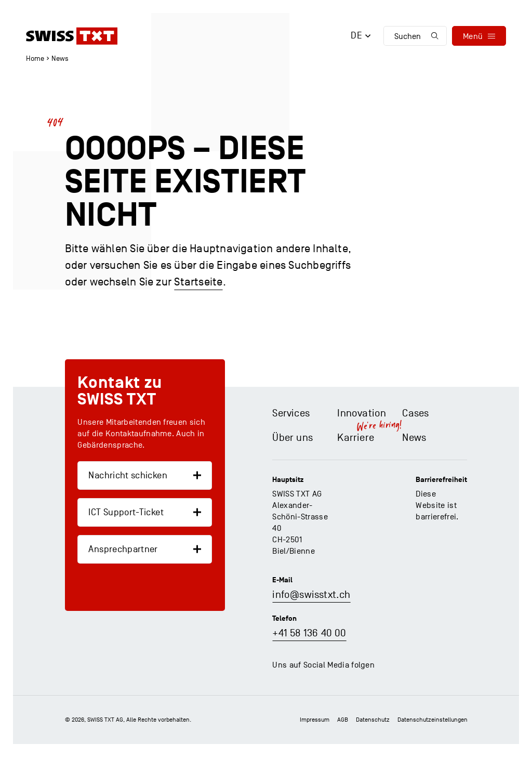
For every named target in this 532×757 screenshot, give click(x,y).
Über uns (292, 438)
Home (35, 58)
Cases (415, 413)
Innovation (362, 413)
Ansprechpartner (123, 549)
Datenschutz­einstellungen (433, 720)
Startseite (198, 282)
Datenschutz (373, 720)
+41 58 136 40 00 (309, 633)
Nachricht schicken (128, 475)
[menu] (479, 36)
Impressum (315, 720)
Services (291, 413)
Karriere (356, 438)
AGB (343, 720)
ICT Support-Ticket (126, 512)
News (60, 58)
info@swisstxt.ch (311, 595)
